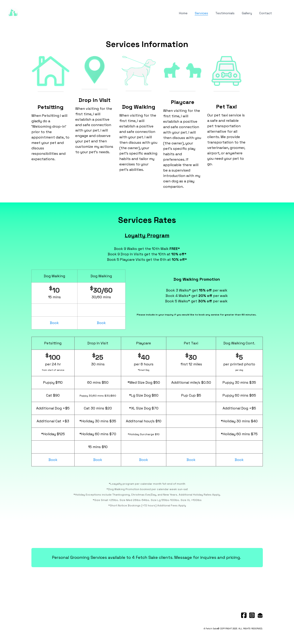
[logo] (13, 13)
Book (54, 323)
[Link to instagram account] (252, 615)
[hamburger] (24, 12)
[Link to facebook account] (244, 615)
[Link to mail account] (260, 615)
